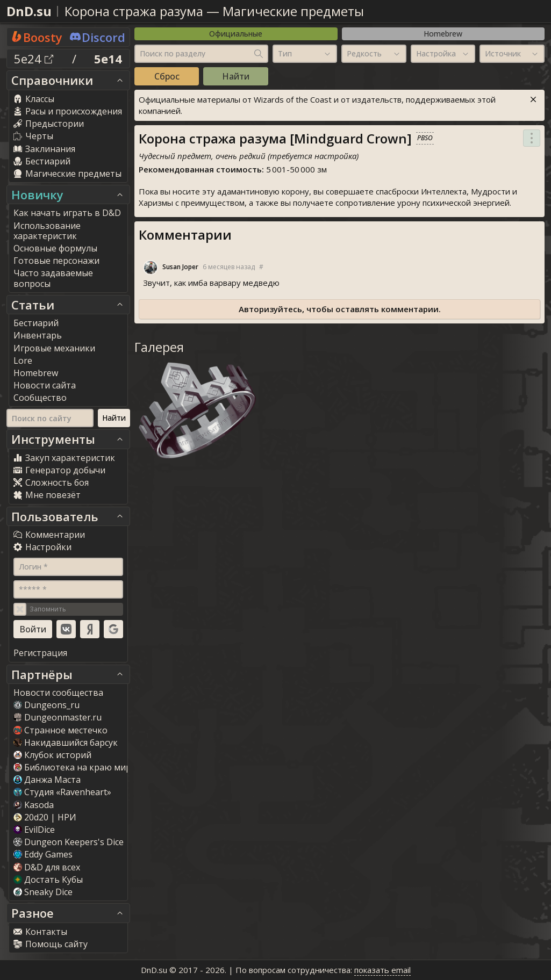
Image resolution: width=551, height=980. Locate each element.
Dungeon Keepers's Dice (69, 842)
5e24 (34, 59)
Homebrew (443, 34)
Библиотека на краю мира (75, 767)
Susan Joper (180, 267)
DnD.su (29, 11)
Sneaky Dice (43, 892)
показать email (382, 970)
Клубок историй (52, 755)
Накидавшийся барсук (66, 743)
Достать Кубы (48, 880)
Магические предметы (293, 11)
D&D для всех (47, 867)
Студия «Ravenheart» (62, 792)
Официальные (236, 34)
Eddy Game (43, 854)
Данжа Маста (47, 780)
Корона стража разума (134, 11)
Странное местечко (60, 730)
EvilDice (34, 830)
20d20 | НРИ (45, 817)
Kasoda (34, 805)
